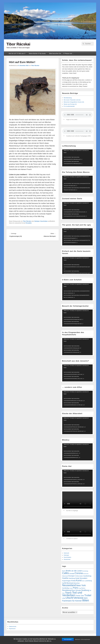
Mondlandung (68, 98)
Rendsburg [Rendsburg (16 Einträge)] (67, 590)
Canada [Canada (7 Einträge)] (72, 574)
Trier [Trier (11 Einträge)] (82, 596)
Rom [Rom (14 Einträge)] (73, 590)
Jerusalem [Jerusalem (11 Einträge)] (84, 578)
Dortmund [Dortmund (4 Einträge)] (86, 574)
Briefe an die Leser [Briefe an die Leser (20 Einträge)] (74, 571)
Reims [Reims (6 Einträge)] (83, 588)
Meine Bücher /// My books (37, 54)
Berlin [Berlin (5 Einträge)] (64, 571)
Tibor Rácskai (18, 44)
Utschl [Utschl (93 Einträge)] (70, 598)
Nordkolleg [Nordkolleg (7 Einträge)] (66, 588)
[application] (77, 158)
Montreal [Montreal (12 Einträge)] (70, 583)
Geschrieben (44, 221)
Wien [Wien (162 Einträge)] (86, 600)
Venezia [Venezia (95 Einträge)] (78, 598)
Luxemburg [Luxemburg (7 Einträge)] (88, 581)
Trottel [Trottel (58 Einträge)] (88, 595)
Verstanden (68, 639)
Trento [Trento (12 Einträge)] (78, 596)
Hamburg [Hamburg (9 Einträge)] (72, 578)
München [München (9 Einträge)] (77, 583)
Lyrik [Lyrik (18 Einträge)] (64, 583)
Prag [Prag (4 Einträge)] (80, 588)
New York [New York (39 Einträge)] (81, 585)
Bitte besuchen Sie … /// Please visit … (62, 54)
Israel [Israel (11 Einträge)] (77, 578)
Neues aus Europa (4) (70, 104)
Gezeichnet (67, 559)
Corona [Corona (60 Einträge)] (79, 573)
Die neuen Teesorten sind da (72, 100)
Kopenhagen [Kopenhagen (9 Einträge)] (67, 581)
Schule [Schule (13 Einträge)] (78, 590)
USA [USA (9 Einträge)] (64, 598)
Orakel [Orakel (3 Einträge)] (71, 588)
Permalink (29, 223)
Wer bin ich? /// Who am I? (17, 54)
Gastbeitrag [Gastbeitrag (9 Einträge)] (87, 576)
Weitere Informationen (83, 639)
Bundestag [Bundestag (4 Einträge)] (85, 571)
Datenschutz (13, 626)
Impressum (12, 629)
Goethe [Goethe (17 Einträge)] (65, 578)
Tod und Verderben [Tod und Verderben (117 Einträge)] (72, 594)
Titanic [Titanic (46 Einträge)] (68, 593)
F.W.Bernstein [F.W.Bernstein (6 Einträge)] (79, 576)
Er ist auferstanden (69, 106)
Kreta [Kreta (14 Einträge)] (73, 581)
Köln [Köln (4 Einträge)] (83, 581)
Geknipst (37, 221)
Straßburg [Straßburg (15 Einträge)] (85, 590)
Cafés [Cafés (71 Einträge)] (66, 573)
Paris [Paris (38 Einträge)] (75, 588)
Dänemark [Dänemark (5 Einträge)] (65, 576)
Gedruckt (66, 553)
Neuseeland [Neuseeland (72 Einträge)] (69, 585)
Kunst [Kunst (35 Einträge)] (79, 580)
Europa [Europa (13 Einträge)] (71, 576)
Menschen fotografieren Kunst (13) (74, 102)
